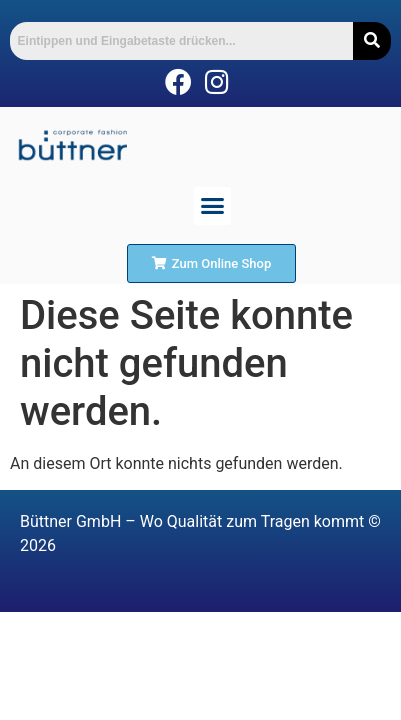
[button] (213, 206)
